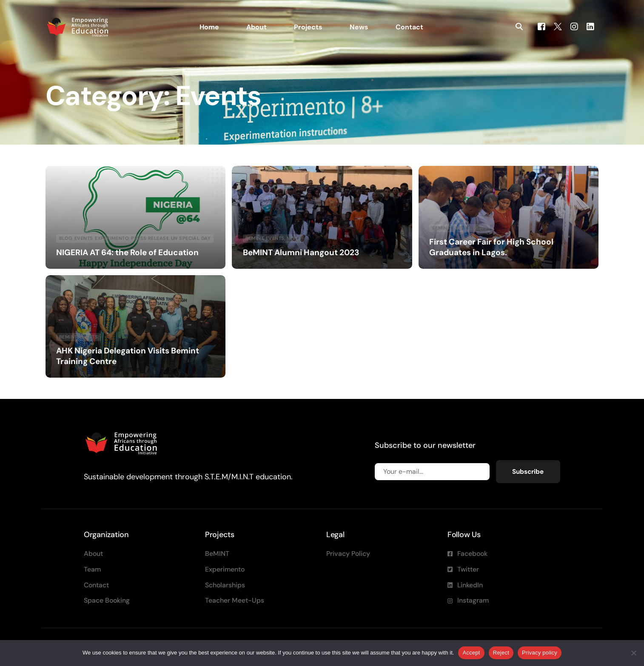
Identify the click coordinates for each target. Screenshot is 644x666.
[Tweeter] (558, 26)
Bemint (255, 238)
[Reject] (633, 653)
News (294, 238)
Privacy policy (540, 653)
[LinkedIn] (590, 26)
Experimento (112, 238)
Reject (501, 653)
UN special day (191, 238)
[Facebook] (541, 26)
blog (66, 238)
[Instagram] (574, 26)
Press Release (150, 238)
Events (84, 238)
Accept (471, 653)
